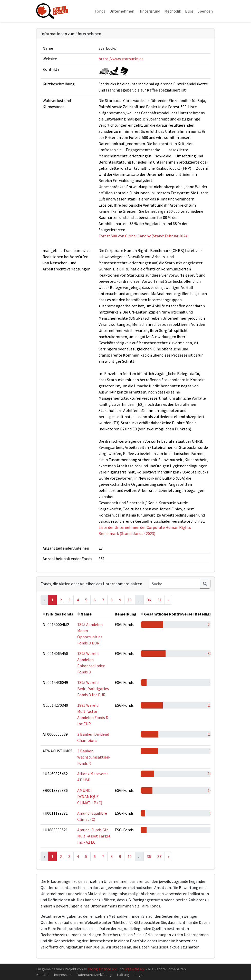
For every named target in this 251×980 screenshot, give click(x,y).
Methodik (173, 11)
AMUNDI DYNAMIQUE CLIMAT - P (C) (90, 796)
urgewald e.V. (135, 969)
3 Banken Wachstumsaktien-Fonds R (94, 757)
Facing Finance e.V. (102, 969)
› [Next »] (168, 600)
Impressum (63, 974)
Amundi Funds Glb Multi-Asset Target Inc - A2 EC (94, 836)
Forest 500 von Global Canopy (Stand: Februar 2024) (144, 236)
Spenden (205, 11)
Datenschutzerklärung (94, 974)
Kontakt (42, 974)
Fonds (100, 11)
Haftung (123, 974)
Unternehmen (122, 11)
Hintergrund (149, 11)
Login (139, 974)
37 (159, 600)
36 (149, 600)
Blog (189, 11)
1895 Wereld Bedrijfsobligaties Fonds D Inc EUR (93, 689)
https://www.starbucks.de (121, 59)
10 (130, 600)
